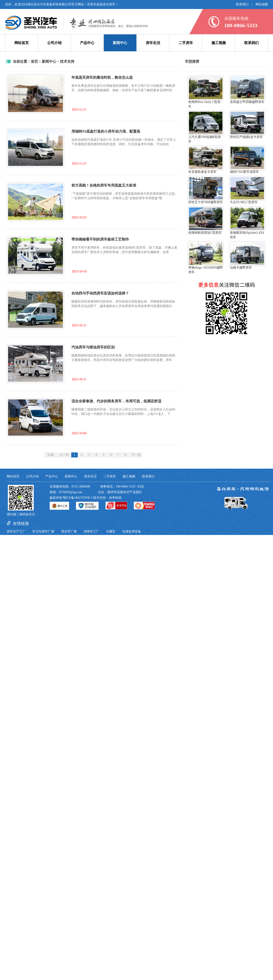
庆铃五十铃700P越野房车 (206, 190)
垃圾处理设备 (132, 531)
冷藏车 (111, 531)
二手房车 (186, 43)
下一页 (136, 455)
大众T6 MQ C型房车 (247, 190)
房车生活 (153, 43)
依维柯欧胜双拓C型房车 (206, 220)
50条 (51, 455)
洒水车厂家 (69, 531)
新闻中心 (120, 43)
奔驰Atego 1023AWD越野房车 (206, 258)
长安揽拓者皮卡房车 (206, 160)
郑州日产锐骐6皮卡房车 (247, 125)
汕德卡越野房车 (247, 256)
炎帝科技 (115, 498)
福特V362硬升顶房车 (247, 160)
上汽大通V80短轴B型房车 (206, 127)
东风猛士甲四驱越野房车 (247, 90)
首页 (34, 61)
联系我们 (242, 4)
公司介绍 (54, 43)
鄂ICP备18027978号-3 (78, 498)
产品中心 (87, 43)
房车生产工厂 (16, 531)
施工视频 (219, 43)
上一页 (64, 455)
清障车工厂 (91, 531)
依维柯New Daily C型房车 (206, 92)
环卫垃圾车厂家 (43, 531)
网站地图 (262, 4)
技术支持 (67, 61)
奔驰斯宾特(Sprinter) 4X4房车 (247, 223)
